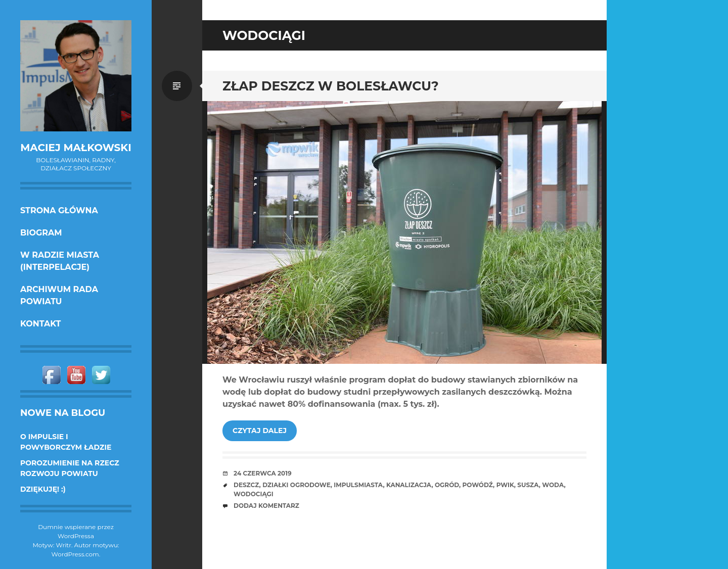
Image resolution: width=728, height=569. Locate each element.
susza (528, 485)
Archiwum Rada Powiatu (59, 295)
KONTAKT (41, 324)
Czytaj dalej (260, 431)
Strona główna (59, 210)
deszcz (246, 485)
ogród (447, 485)
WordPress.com (75, 554)
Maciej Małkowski (76, 148)
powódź (478, 485)
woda (553, 485)
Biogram (41, 233)
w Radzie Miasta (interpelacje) (60, 261)
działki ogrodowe (297, 485)
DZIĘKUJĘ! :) (43, 489)
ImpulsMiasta (358, 485)
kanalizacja (409, 485)
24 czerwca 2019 (263, 473)
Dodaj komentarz (266, 506)
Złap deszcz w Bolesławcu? (331, 86)
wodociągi (254, 494)
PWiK (505, 485)
